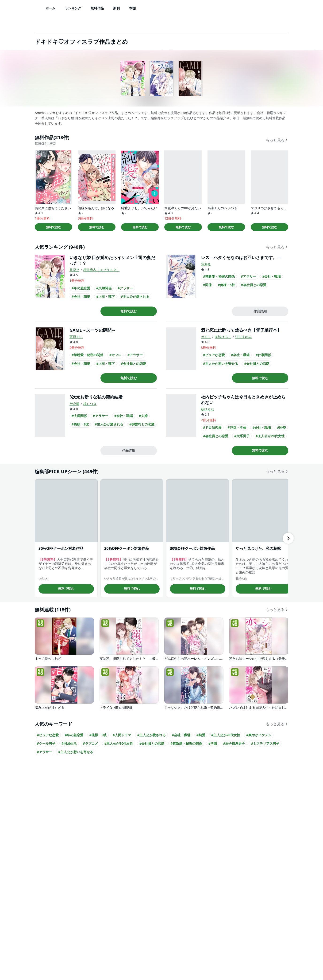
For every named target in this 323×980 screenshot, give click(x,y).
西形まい (76, 337)
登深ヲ (74, 270)
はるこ (206, 337)
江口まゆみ (243, 337)
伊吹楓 (74, 404)
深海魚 (206, 264)
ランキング (73, 8)
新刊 (116, 8)
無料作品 (97, 8)
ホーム (50, 8)
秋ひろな (208, 409)
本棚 (132, 8)
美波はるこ (223, 337)
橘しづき (90, 404)
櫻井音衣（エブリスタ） (101, 270)
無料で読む (54, 227)
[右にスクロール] (288, 538)
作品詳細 (260, 311)
